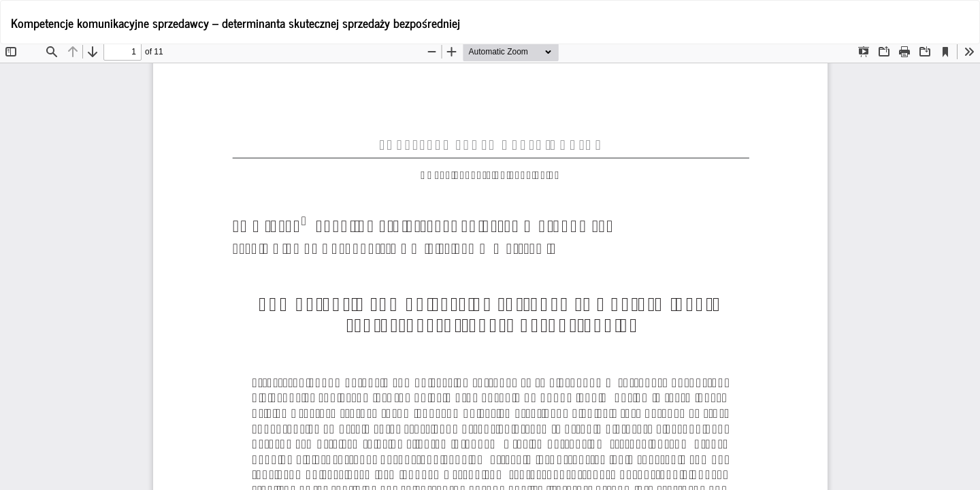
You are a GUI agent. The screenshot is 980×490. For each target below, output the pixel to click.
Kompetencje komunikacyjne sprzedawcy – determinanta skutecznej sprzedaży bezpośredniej (235, 22)
